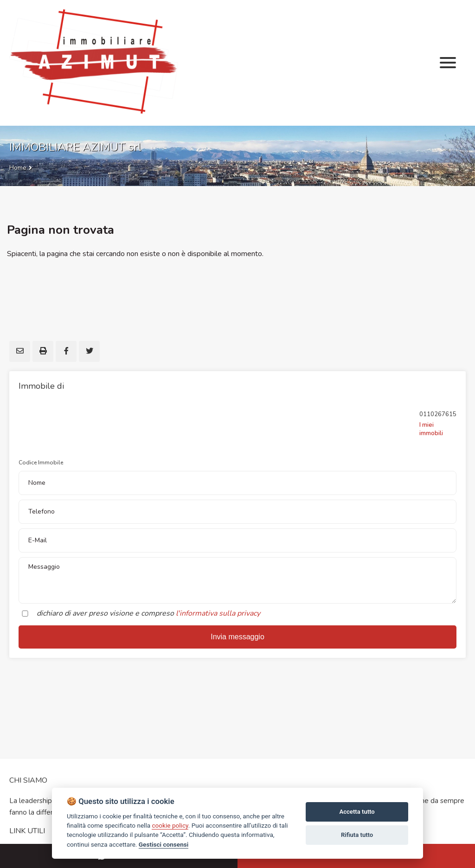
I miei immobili (431, 429)
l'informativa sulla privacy (218, 613)
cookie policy (170, 825)
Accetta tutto (357, 812)
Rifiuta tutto (357, 835)
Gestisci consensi (164, 844)
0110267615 (438, 414)
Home (18, 168)
